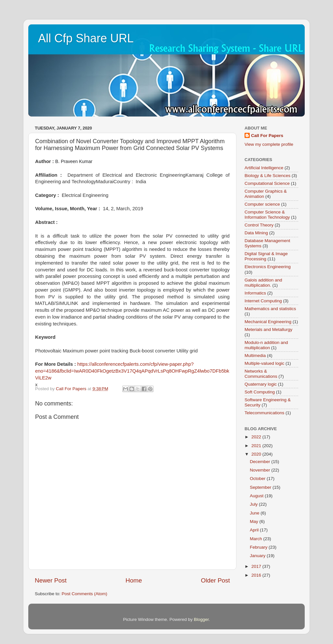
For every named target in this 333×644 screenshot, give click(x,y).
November (260, 470)
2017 (257, 566)
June (255, 513)
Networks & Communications (261, 374)
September (261, 487)
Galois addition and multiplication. (263, 283)
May (254, 521)
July (254, 504)
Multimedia (255, 356)
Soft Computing (260, 392)
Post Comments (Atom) (85, 594)
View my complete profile (269, 144)
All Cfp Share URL (86, 38)
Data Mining (256, 233)
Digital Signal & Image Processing (266, 256)
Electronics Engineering (268, 267)
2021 (257, 446)
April (255, 530)
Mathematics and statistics (270, 309)
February (259, 547)
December (260, 462)
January (258, 556)
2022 (257, 437)
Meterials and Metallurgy (268, 329)
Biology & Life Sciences (267, 176)
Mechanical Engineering (268, 322)
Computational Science (267, 183)
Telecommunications (264, 413)
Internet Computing (263, 301)
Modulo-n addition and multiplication (266, 345)
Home (134, 580)
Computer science (262, 204)
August (257, 496)
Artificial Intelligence (264, 168)
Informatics (255, 293)
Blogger (201, 619)
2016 (257, 575)
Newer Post (51, 580)
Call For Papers (267, 136)
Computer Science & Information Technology (267, 215)
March (256, 539)
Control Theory (259, 225)
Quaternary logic (261, 384)
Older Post (215, 580)
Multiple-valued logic (264, 363)
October (258, 479)
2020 (257, 454)
